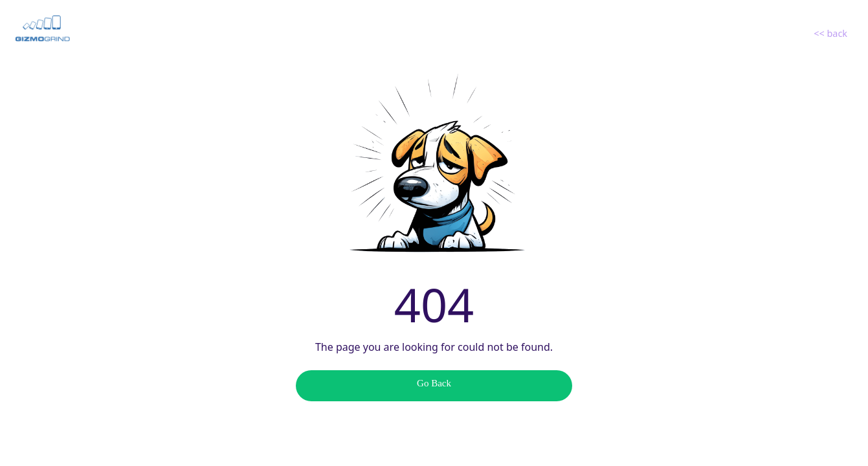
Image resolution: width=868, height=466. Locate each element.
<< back (830, 33)
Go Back (434, 383)
